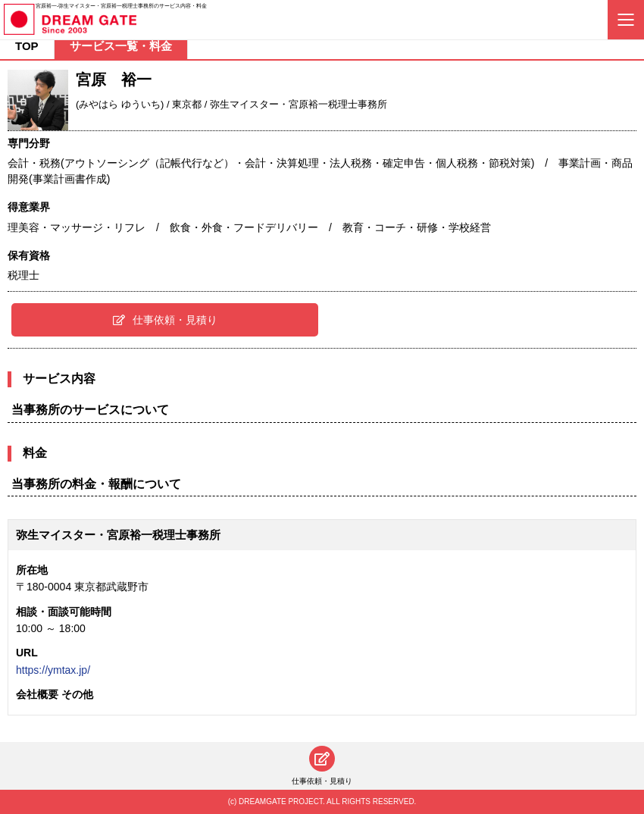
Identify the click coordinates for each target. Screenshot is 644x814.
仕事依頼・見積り (165, 320)
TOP (27, 46)
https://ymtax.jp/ (53, 670)
